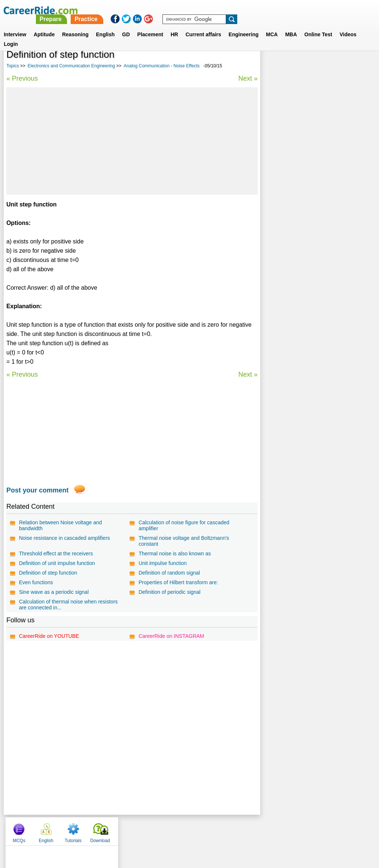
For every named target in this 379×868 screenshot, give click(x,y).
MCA (272, 26)
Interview (15, 26)
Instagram (271, 830)
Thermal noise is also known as (174, 554)
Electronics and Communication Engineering (71, 66)
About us (122, 830)
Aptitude (44, 26)
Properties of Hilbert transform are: (178, 582)
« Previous (22, 78)
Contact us (152, 830)
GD (126, 26)
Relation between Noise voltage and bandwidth (60, 525)
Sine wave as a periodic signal (54, 592)
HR (174, 26)
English (105, 26)
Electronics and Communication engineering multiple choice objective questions (309, 272)
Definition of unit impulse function (57, 563)
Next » (247, 78)
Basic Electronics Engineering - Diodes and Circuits (316, 217)
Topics (13, 66)
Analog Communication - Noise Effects (162, 66)
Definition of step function (48, 573)
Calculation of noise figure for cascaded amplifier (183, 525)
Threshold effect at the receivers (56, 554)
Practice (224, 10)
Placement (150, 26)
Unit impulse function (162, 563)
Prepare (189, 10)
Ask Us (217, 830)
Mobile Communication (293, 253)
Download (355, 67)
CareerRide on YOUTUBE (49, 636)
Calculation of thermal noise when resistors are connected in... (68, 605)
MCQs (274, 67)
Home (98, 830)
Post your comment (37, 490)
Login (11, 35)
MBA (291, 26)
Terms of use (186, 830)
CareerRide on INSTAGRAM (171, 636)
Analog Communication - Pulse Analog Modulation (311, 236)
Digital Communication (293, 200)
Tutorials (329, 67)
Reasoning (76, 26)
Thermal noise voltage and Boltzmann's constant (183, 541)
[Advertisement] (131, 141)
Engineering (244, 26)
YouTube (242, 830)
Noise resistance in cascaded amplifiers (64, 538)
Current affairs (203, 26)
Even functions (36, 582)
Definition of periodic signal (169, 592)
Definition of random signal (169, 573)
